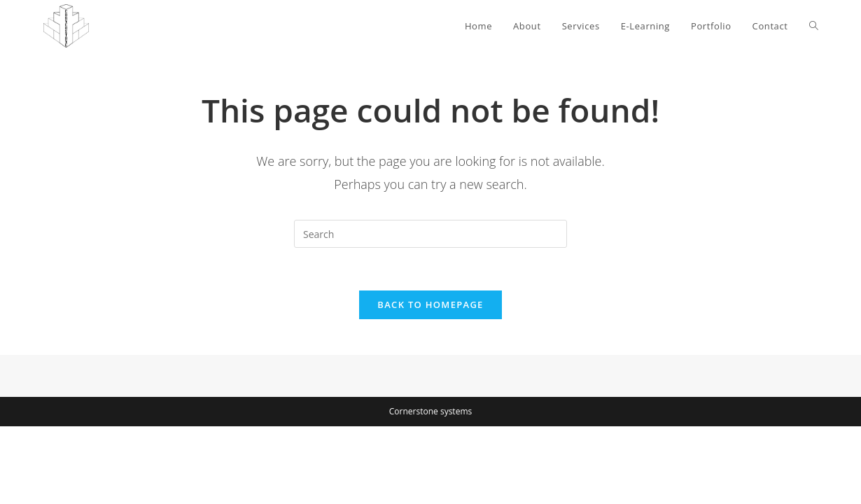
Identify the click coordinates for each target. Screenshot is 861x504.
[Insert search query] (430, 234)
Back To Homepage (430, 304)
